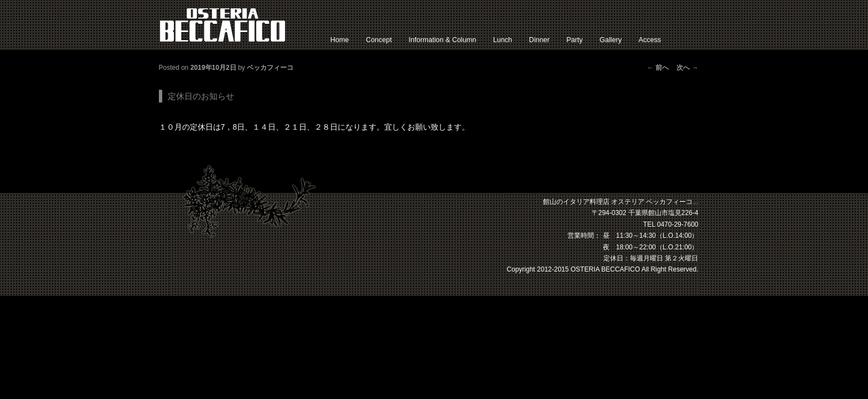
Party (574, 40)
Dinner (539, 40)
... (695, 202)
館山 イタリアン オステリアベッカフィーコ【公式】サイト (223, 25)
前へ (658, 68)
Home (340, 40)
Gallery (611, 40)
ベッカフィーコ (270, 68)
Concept (379, 40)
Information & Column (442, 40)
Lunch (503, 40)
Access (650, 40)
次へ (687, 68)
